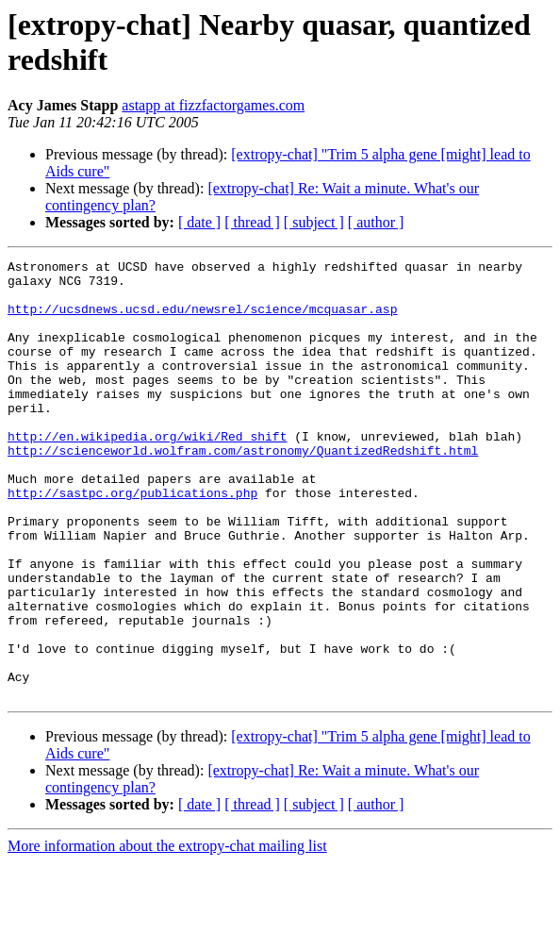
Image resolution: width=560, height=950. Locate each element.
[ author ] (376, 222)
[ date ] (199, 222)
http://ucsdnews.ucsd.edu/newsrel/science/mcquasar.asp (202, 320)
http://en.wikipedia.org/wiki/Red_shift (147, 473)
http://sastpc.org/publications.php (132, 541)
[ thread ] (252, 222)
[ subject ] (314, 222)
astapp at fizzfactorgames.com (213, 105)
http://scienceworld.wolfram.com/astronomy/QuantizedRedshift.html (243, 490)
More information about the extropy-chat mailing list (167, 933)
